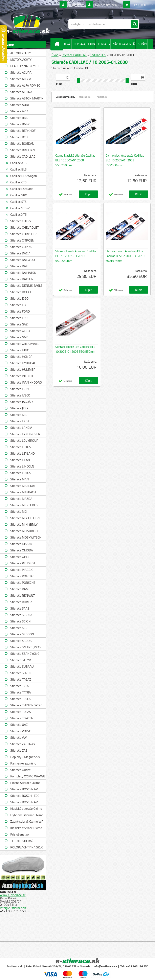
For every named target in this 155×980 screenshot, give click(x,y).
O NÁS (68, 44)
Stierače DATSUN (22, 279)
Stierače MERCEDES (24, 505)
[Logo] (28, 24)
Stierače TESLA (20, 699)
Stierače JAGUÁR (21, 402)
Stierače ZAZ (19, 750)
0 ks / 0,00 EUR (142, 5)
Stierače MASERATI (23, 486)
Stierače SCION (20, 621)
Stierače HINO (20, 350)
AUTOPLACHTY (20, 53)
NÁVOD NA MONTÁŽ (124, 44)
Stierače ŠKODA (21, 641)
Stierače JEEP (19, 408)
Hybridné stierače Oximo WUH (27, 815)
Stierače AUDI (20, 105)
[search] (134, 24)
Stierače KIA (18, 415)
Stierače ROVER (21, 602)
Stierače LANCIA (21, 428)
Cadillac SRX (19, 195)
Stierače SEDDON (22, 634)
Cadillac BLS (18, 169)
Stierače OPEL (20, 557)
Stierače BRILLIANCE (24, 150)
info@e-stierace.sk (13, 908)
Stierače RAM (19, 589)
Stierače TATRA (21, 692)
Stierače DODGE (21, 292)
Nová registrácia (106, 5)
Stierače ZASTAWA (23, 744)
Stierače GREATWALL (25, 344)
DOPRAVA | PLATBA (85, 44)
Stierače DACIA (20, 253)
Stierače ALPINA (21, 92)
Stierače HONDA (21, 357)
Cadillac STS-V (20, 208)
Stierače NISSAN (21, 544)
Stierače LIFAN (20, 460)
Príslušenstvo (19, 834)
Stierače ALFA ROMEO (25, 85)
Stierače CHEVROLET (25, 227)
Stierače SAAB (20, 608)
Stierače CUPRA (21, 247)
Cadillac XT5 (18, 214)
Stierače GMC (19, 337)
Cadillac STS (18, 202)
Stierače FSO (19, 318)
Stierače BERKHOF (23, 131)
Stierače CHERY (21, 221)
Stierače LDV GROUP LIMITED (24, 441)
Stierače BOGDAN (22, 143)
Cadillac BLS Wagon (24, 176)
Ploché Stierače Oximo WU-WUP (25, 783)
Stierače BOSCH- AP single (24, 790)
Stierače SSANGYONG (25, 654)
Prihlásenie (76, 5)
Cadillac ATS (18, 163)
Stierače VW (18, 737)
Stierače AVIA (19, 111)
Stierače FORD (20, 311)
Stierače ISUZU (20, 389)
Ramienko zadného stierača (23, 764)
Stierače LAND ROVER (25, 434)
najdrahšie (102, 97)
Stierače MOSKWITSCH (26, 537)
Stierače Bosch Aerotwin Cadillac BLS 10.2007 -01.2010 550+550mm (76, 256)
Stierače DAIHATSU (23, 273)
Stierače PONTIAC (22, 576)
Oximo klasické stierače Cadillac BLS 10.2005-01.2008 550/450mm (75, 160)
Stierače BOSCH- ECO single (25, 796)
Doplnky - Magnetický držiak (25, 757)
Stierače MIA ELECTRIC (26, 518)
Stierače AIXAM (21, 79)
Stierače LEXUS (21, 447)
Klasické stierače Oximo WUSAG (26, 828)
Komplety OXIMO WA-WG (28, 776)
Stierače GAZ (19, 324)
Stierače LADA (20, 421)
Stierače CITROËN (22, 240)
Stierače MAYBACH (23, 492)
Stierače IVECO (20, 395)
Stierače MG (18, 511)
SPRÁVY (143, 44)
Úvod (55, 55)
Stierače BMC (19, 118)
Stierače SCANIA (21, 615)
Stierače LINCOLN (22, 466)
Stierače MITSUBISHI (24, 531)
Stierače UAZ (19, 725)
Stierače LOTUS (21, 473)
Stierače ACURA (21, 72)
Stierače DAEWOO (23, 260)
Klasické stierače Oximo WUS (26, 809)
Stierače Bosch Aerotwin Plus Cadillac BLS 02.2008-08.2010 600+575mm (125, 256)
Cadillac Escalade (22, 189)
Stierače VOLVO (21, 731)
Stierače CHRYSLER (23, 234)
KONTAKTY (104, 44)
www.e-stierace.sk (13, 895)
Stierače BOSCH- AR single (24, 803)
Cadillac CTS (18, 182)
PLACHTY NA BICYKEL (25, 66)
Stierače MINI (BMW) (24, 524)
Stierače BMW (20, 124)
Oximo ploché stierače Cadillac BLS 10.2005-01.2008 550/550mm (125, 160)
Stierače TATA (19, 686)
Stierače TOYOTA (22, 718)
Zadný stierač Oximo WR (27, 821)
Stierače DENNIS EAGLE (26, 286)
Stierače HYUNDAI (23, 363)
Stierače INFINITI (22, 376)
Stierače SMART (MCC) (25, 647)
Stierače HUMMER (23, 369)
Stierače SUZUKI (21, 673)
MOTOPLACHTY (21, 60)
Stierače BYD (19, 137)
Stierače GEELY (20, 331)
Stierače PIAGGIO (22, 570)
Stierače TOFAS (21, 712)
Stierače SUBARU (22, 666)
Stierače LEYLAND (23, 453)
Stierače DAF (19, 266)
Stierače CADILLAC (23, 156)
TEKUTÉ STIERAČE (23, 841)
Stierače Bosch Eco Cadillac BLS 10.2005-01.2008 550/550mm (75, 349)
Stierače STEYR (21, 660)
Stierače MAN (20, 479)
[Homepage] (58, 44)
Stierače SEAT (20, 628)
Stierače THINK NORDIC (26, 705)
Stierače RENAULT (23, 595)
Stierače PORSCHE (23, 583)
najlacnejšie (85, 97)
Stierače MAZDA (21, 499)
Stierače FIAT (19, 305)
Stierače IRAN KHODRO (26, 382)
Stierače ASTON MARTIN (27, 98)
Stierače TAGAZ (21, 679)
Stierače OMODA (22, 550)
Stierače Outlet (20, 770)
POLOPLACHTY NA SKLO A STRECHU (27, 848)
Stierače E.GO (19, 298)
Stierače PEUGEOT (23, 563)
